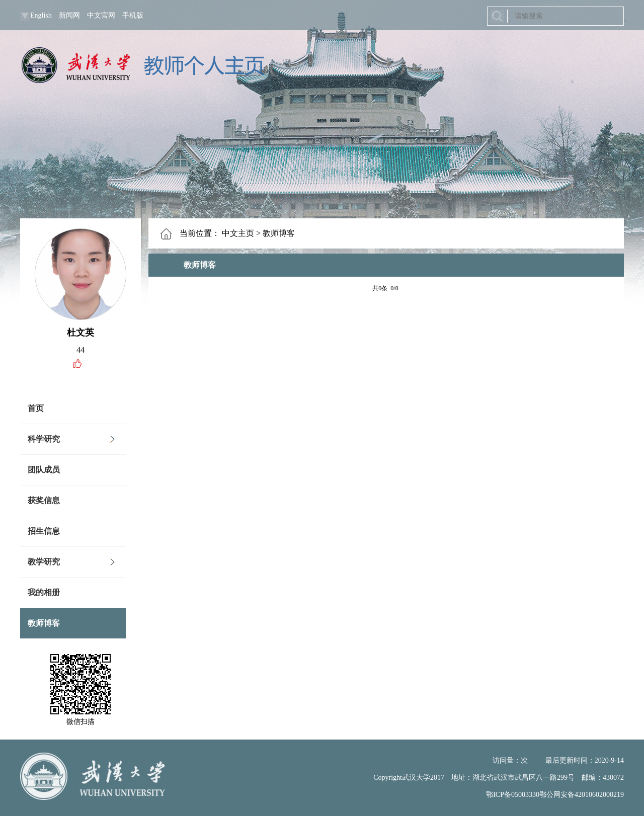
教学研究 (44, 562)
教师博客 (44, 623)
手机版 (133, 15)
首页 (36, 408)
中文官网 (101, 15)
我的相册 (44, 592)
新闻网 (69, 15)
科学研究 (44, 439)
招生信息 (44, 531)
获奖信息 (44, 500)
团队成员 (44, 470)
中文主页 (238, 233)
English (41, 15)
